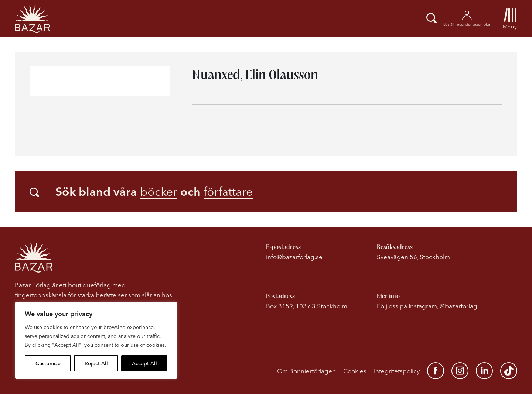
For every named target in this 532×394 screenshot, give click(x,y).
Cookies (355, 371)
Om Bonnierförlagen (306, 371)
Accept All (144, 363)
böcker (159, 191)
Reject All (96, 363)
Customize (48, 363)
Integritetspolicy (397, 371)
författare (228, 191)
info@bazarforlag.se (294, 257)
